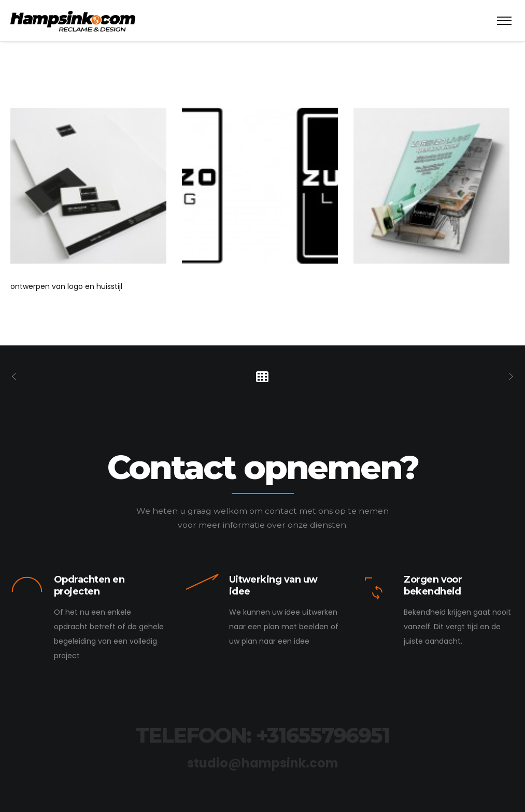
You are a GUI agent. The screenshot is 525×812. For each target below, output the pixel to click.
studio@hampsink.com (263, 763)
